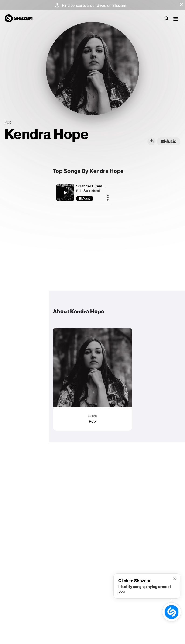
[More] (108, 198)
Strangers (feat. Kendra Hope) (102, 186)
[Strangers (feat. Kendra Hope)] (65, 193)
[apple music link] (169, 141)
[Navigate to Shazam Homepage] (21, 19)
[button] (181, 5)
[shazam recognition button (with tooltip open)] (172, 612)
